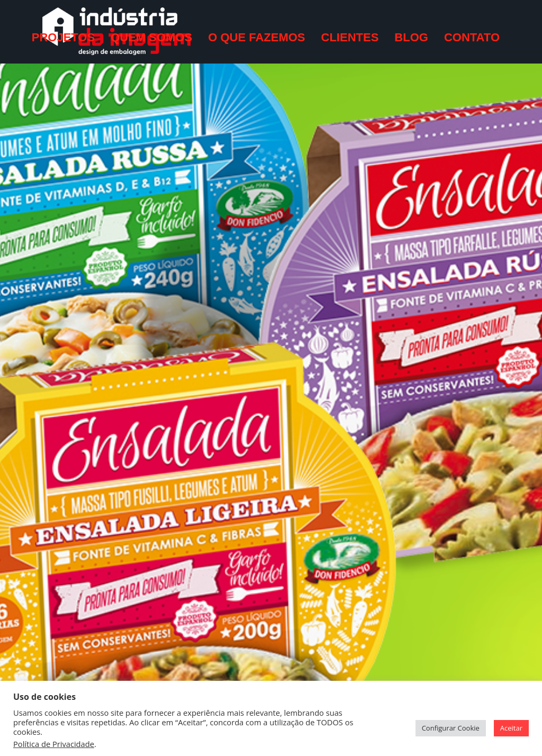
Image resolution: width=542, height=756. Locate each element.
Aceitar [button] (511, 728)
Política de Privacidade (54, 744)
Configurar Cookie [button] (451, 728)
